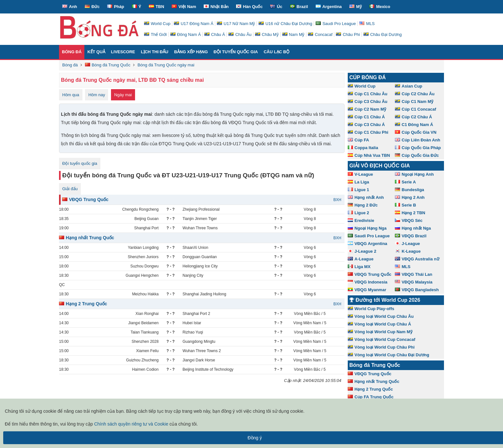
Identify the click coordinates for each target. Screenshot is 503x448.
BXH (337, 200)
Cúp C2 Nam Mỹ (367, 109)
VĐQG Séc (409, 220)
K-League (408, 251)
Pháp (116, 7)
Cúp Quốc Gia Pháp (418, 148)
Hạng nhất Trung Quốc (87, 238)
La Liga (358, 182)
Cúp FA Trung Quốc (371, 397)
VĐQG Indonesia (368, 282)
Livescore (123, 52)
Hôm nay (97, 95)
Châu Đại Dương (383, 34)
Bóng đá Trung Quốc (375, 365)
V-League (360, 174)
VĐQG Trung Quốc (85, 199)
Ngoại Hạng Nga (367, 228)
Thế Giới (155, 34)
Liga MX (359, 267)
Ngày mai (123, 95)
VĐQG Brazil (411, 236)
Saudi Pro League (336, 24)
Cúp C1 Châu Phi (368, 132)
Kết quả (96, 52)
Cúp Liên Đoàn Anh (418, 140)
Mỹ (356, 7)
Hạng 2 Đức (363, 205)
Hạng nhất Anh (366, 197)
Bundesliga (409, 190)
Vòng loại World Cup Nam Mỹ (380, 332)
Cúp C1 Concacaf (416, 109)
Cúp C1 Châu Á (366, 117)
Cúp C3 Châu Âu (368, 101)
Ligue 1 (358, 190)
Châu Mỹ (267, 34)
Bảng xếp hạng (191, 52)
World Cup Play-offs (371, 309)
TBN (157, 7)
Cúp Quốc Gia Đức (417, 155)
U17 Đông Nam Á (194, 24)
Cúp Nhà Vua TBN (369, 155)
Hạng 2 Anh (410, 197)
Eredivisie (361, 220)
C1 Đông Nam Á (414, 125)
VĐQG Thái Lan (413, 274)
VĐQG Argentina (367, 244)
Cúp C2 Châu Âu (415, 94)
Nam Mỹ (294, 34)
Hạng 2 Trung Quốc (83, 304)
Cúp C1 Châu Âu (368, 94)
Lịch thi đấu (155, 52)
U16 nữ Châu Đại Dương (285, 24)
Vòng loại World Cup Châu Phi (381, 347)
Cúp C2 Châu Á (413, 117)
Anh (70, 7)
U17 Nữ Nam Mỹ (236, 24)
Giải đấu (70, 189)
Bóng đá (72, 52)
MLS (367, 24)
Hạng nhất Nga (413, 228)
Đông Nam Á (186, 34)
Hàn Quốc (249, 7)
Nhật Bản (216, 7)
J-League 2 (362, 251)
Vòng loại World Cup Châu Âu (381, 316)
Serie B (405, 205)
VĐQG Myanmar (367, 290)
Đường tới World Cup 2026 (385, 300)
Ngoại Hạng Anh (414, 174)
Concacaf (320, 34)
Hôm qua (71, 95)
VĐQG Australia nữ (417, 259)
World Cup (157, 24)
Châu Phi (348, 34)
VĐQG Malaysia (414, 282)
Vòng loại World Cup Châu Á (379, 324)
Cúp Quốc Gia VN (416, 132)
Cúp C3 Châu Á (366, 125)
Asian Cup (409, 86)
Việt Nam (184, 7)
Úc (276, 7)
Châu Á (215, 34)
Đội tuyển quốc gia (236, 52)
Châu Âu (240, 34)
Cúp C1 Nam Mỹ (414, 101)
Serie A (405, 182)
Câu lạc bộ (277, 52)
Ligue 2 (358, 213)
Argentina (329, 7)
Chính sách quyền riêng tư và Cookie (131, 424)
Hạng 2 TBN (410, 213)
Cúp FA (358, 140)
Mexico (380, 7)
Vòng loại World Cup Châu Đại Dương (388, 355)
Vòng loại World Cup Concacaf (381, 339)
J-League (407, 244)
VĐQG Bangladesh (417, 290)
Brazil (299, 7)
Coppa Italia (363, 148)
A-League (361, 259)
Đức (92, 7)
